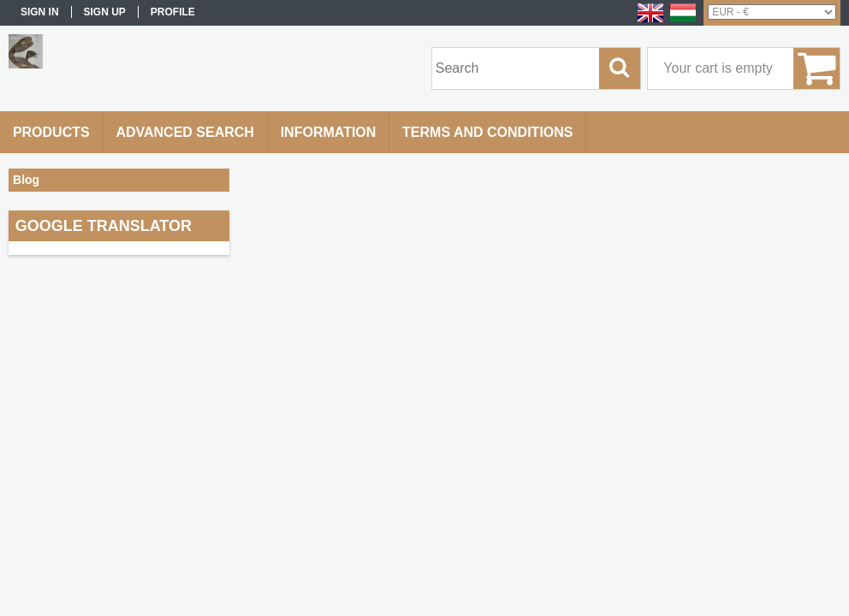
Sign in (40, 12)
